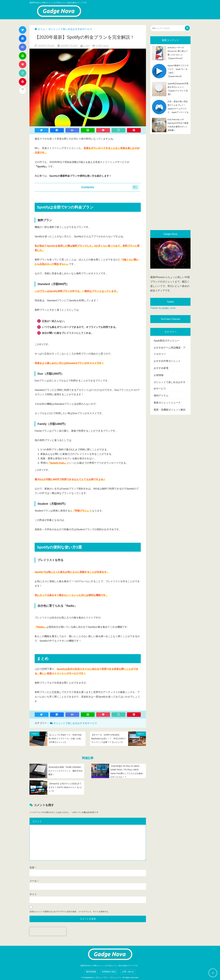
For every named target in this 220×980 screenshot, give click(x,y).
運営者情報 (91, 972)
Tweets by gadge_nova (163, 308)
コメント (37, 821)
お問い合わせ (128, 972)
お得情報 (159, 375)
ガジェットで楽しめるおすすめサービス (70, 29)
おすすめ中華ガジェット (167, 361)
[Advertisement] (170, 182)
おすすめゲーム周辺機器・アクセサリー (170, 351)
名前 (33, 868)
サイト (33, 894)
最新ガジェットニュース (167, 403)
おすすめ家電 (161, 368)
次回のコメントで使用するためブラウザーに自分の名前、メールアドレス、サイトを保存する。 (70, 912)
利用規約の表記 (109, 972)
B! (23, 47)
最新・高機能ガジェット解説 (170, 410)
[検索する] (187, 28)
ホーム (40, 29)
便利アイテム (161, 396)
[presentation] (48, 931)
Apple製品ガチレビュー (167, 341)
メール (34, 881)
